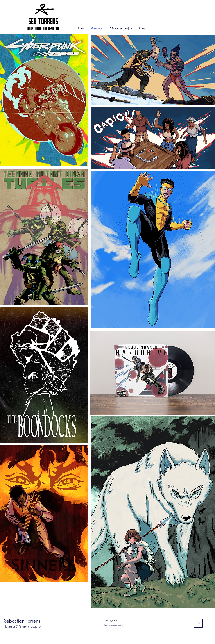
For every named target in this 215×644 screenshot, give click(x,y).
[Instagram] (111, 620)
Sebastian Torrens (22, 621)
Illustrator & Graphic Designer (23, 626)
